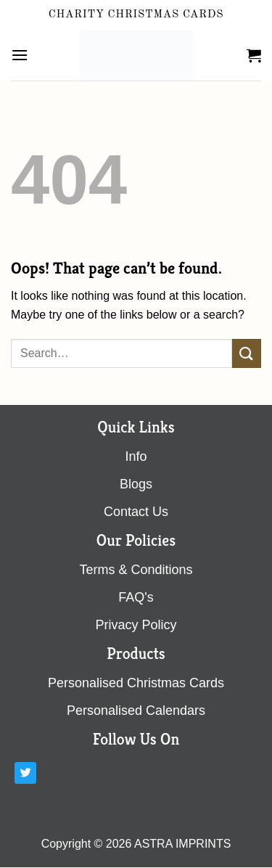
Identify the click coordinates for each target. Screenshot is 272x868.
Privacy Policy (136, 625)
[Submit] (247, 353)
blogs (136, 484)
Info (136, 456)
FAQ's (136, 597)
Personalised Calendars (136, 711)
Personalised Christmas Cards (136, 683)
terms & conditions (136, 570)
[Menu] (20, 55)
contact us (136, 512)
